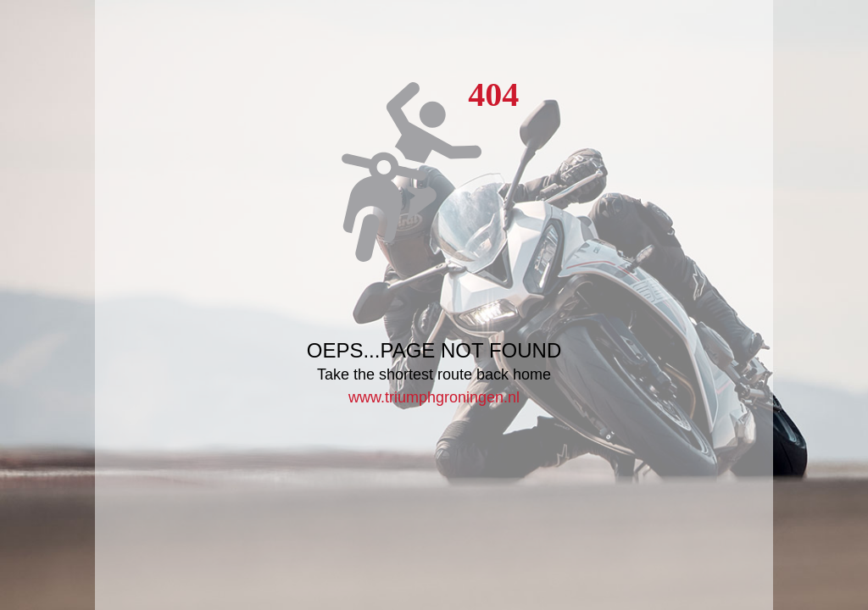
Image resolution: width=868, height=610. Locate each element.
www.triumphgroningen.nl (434, 397)
